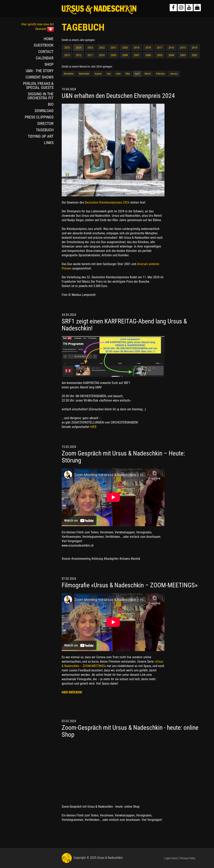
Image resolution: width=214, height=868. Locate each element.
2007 (137, 55)
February (160, 74)
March (148, 74)
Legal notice (171, 858)
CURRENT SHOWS (40, 77)
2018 (148, 48)
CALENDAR (45, 58)
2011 (90, 55)
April (137, 74)
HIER (93, 427)
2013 (67, 55)
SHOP (49, 64)
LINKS (49, 143)
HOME (49, 39)
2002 (194, 55)
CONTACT (46, 52)
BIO (51, 104)
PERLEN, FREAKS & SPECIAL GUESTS (38, 86)
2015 (183, 48)
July (109, 74)
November (69, 74)
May (128, 74)
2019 (137, 48)
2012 (79, 55)
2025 (67, 48)
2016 (171, 48)
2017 (160, 48)
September (84, 74)
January (174, 74)
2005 (160, 55)
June (118, 74)
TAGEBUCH (45, 130)
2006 (148, 55)
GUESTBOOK (44, 45)
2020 (125, 48)
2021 (113, 48)
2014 (194, 48)
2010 (102, 55)
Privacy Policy (188, 858)
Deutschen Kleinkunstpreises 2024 (107, 202)
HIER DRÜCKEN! (72, 692)
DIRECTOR (45, 123)
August (98, 74)
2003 (183, 55)
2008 (125, 55)
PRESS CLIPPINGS (39, 117)
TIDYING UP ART (41, 136)
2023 (90, 48)
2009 (113, 55)
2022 (102, 48)
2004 (171, 55)
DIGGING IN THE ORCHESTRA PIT (41, 96)
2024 (79, 48)
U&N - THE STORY (40, 71)
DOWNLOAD (44, 111)
